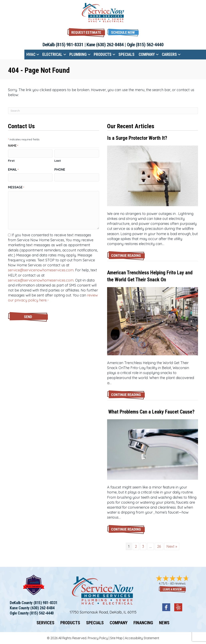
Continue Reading (128, 255)
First (11, 160)
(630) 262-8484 (110, 45)
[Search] (103, 111)
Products (103, 54)
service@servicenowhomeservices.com (41, 270)
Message (16, 187)
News (164, 623)
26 (159, 546)
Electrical (52, 54)
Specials (126, 54)
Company (147, 54)
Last (58, 160)
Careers (169, 54)
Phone (60, 169)
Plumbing (78, 54)
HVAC (31, 54)
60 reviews (178, 583)
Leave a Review (172, 589)
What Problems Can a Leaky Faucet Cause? (151, 412)
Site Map (116, 638)
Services (45, 623)
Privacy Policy (98, 638)
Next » (172, 546)
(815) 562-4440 (150, 45)
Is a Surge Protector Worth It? (137, 138)
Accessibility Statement (142, 638)
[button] (123, 32)
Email (13, 169)
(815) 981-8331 (70, 45)
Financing (143, 623)
